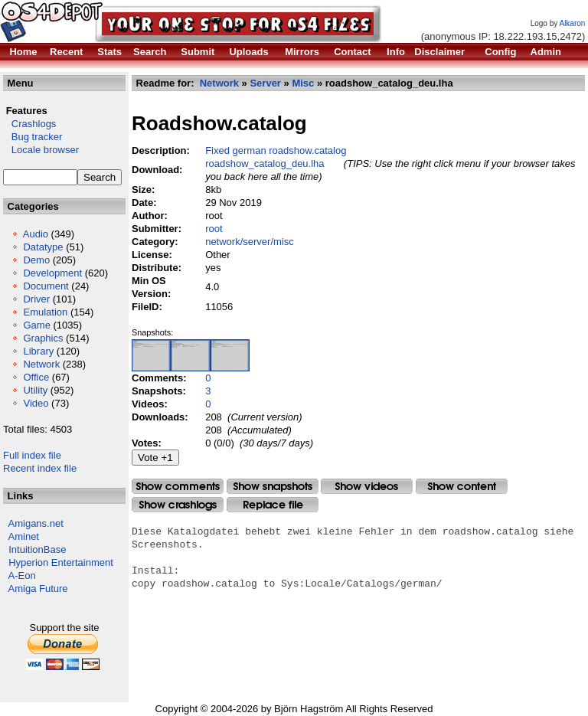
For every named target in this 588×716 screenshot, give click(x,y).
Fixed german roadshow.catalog (276, 150)
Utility (35, 390)
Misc (303, 83)
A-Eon (22, 575)
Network (41, 364)
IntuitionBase (37, 549)
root (214, 229)
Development (52, 273)
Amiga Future (38, 588)
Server (265, 83)
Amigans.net (36, 523)
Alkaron (572, 23)
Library (38, 351)
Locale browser (41, 150)
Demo (36, 260)
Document (46, 286)
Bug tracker (33, 137)
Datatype (43, 247)
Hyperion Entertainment (61, 562)
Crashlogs (29, 124)
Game (36, 325)
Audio (36, 234)
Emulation (45, 312)
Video (36, 403)
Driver (36, 299)
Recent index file (40, 468)
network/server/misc (250, 242)
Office (36, 377)
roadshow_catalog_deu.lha (265, 163)
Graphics (43, 338)
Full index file (32, 455)
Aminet (24, 536)
